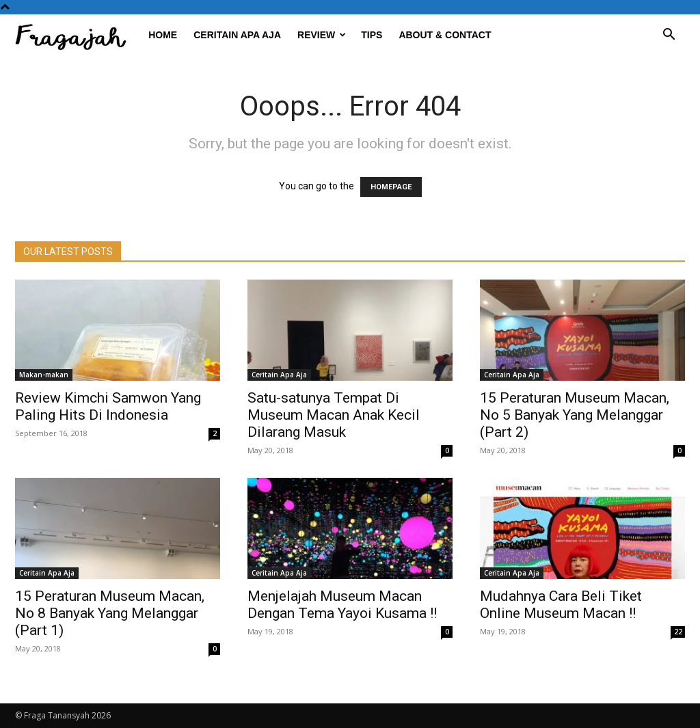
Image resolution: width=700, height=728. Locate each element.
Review (322, 35)
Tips (372, 35)
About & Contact (445, 35)
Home (163, 35)
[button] (669, 36)
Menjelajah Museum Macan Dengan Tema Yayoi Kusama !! (342, 605)
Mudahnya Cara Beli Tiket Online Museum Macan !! (561, 605)
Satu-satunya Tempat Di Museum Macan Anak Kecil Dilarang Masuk (334, 415)
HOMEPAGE (391, 187)
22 (678, 632)
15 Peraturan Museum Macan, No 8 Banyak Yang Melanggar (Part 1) (110, 613)
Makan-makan (44, 375)
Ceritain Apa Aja (237, 35)
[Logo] (78, 35)
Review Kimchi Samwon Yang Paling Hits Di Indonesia (108, 406)
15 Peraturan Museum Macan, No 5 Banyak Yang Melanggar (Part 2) (575, 415)
